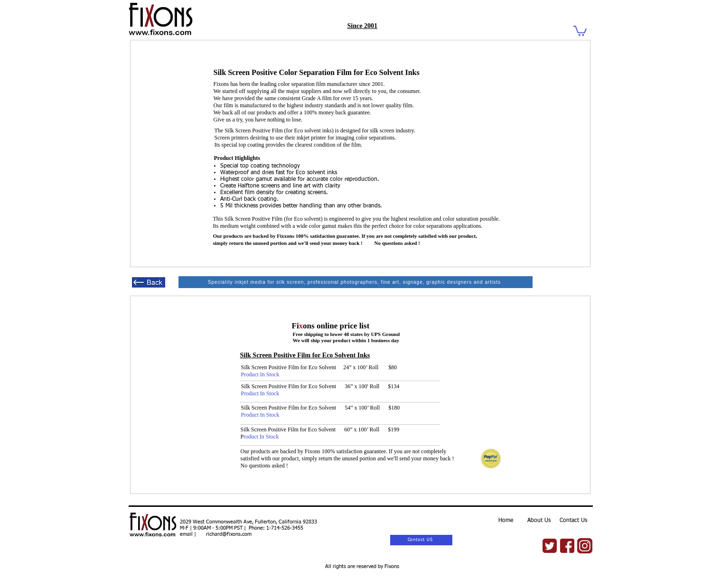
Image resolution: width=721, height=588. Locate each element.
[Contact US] (421, 540)
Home (506, 521)
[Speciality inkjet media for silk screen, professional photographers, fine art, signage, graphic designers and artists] (356, 282)
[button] (580, 30)
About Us (539, 521)
